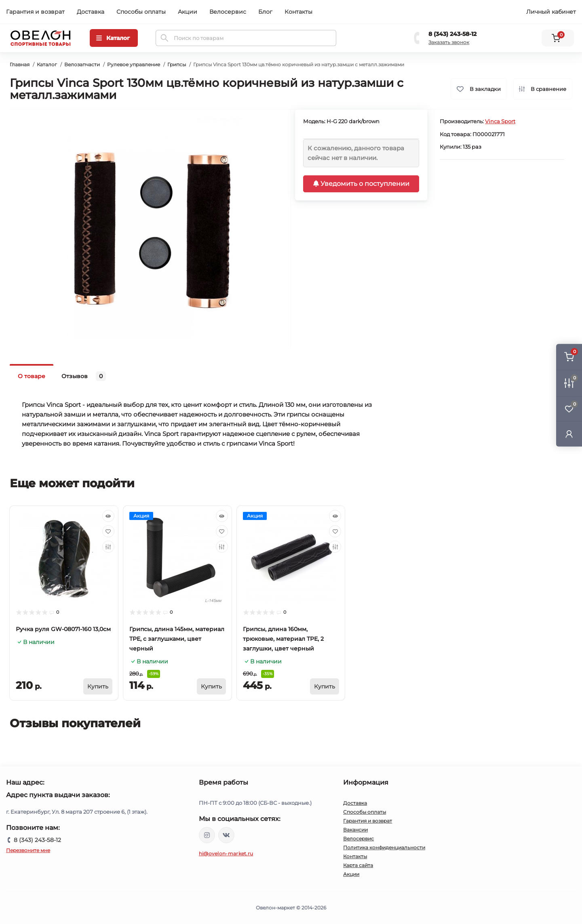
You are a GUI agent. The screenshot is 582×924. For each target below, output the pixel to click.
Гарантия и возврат (35, 12)
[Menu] (114, 38)
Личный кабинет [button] (551, 12)
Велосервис (228, 12)
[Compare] (108, 547)
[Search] (164, 38)
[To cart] (98, 686)
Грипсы (177, 64)
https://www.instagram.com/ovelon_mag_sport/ (207, 835)
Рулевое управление (134, 64)
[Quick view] (108, 516)
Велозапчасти (82, 64)
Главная (20, 64)
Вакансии (355, 830)
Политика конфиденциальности (384, 847)
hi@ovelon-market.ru (226, 853)
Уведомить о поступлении (361, 184)
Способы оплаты (141, 12)
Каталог (47, 64)
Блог (265, 12)
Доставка (91, 12)
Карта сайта (358, 865)
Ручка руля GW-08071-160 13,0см (63, 629)
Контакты (298, 12)
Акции (188, 12)
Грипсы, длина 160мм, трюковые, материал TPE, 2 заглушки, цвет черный (283, 639)
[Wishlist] (108, 531)
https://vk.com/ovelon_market (226, 835)
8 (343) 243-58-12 (452, 34)
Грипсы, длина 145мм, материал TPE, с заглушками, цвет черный (177, 639)
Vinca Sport (500, 121)
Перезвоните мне (28, 850)
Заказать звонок (449, 42)
